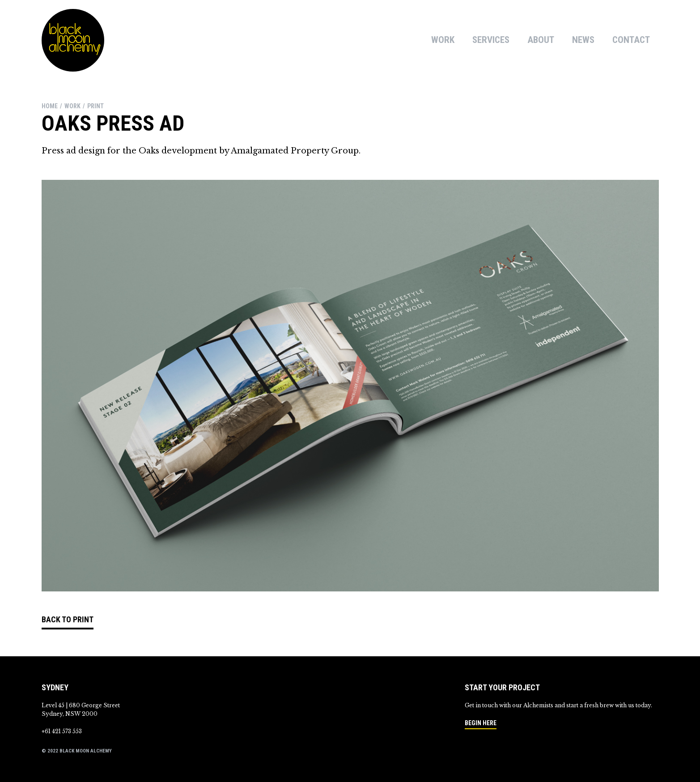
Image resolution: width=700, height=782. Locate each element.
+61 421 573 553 (62, 731)
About (541, 40)
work (72, 106)
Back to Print (68, 619)
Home (50, 106)
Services (491, 40)
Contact (631, 40)
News (583, 40)
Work (443, 40)
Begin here (481, 723)
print (95, 106)
